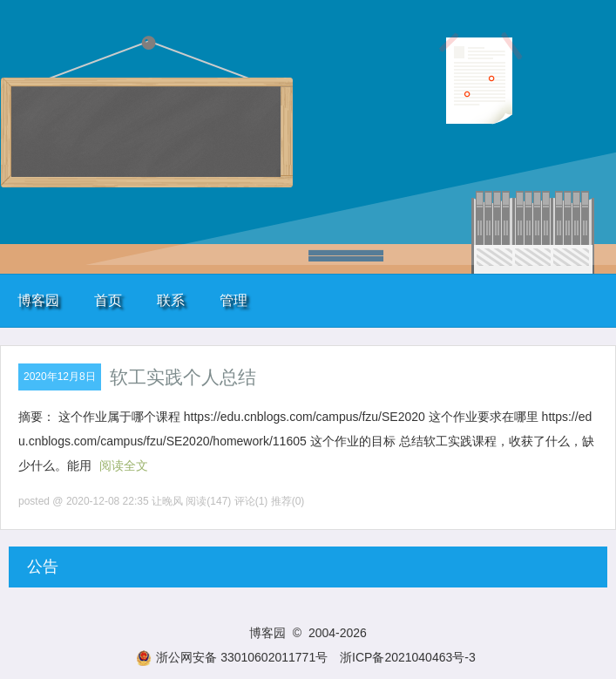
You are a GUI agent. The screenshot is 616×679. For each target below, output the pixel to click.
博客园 (38, 300)
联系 (171, 300)
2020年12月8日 (60, 377)
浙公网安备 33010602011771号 (232, 657)
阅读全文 (124, 465)
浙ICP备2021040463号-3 (408, 657)
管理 (234, 300)
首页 (108, 300)
